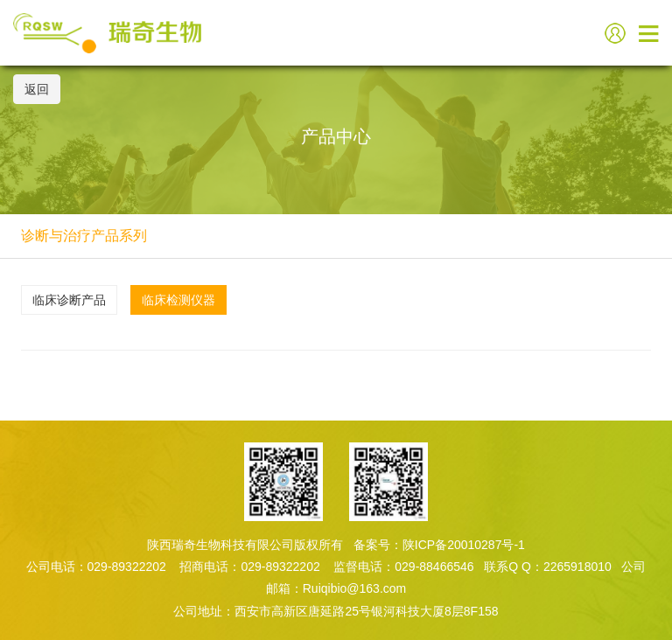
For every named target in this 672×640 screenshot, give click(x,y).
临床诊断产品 (69, 300)
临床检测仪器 (178, 300)
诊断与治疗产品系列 (84, 236)
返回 (37, 89)
